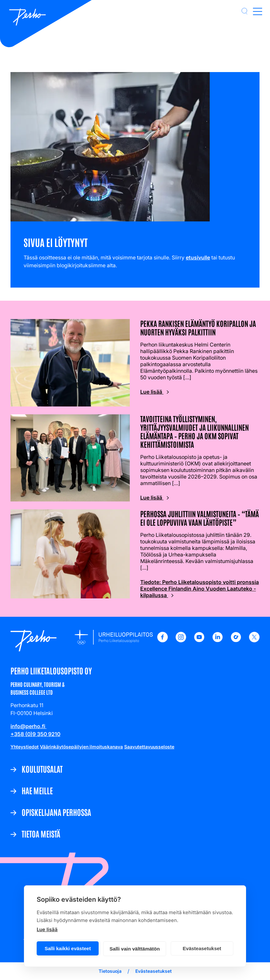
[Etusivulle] (28, 18)
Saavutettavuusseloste (149, 747)
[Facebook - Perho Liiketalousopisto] (163, 640)
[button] (244, 11)
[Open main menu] (258, 11)
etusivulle (198, 257)
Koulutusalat (42, 769)
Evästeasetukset (202, 948)
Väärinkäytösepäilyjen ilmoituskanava (81, 747)
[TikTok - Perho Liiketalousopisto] (236, 640)
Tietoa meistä (41, 834)
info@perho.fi (29, 726)
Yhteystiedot (25, 747)
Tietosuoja (110, 971)
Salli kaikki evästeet (68, 948)
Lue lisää (47, 929)
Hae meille (37, 790)
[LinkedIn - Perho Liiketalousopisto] (218, 640)
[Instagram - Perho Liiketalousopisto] (181, 640)
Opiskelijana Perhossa (56, 812)
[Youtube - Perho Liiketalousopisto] (199, 640)
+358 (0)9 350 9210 (35, 734)
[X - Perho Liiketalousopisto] (254, 640)
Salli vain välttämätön (135, 949)
